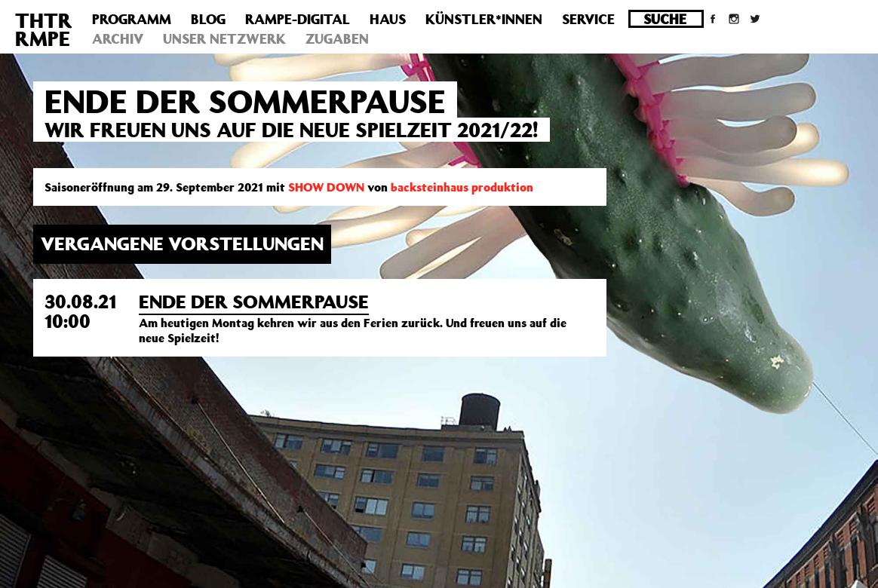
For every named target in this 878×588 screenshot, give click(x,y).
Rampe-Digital (298, 19)
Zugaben (337, 38)
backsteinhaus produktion (462, 187)
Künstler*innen (484, 19)
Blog (208, 19)
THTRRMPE (44, 29)
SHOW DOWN (326, 187)
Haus (388, 19)
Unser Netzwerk (224, 38)
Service (588, 19)
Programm (132, 19)
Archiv (118, 38)
